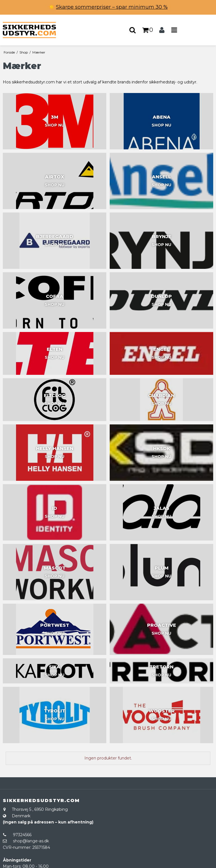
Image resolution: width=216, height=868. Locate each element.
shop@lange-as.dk (31, 841)
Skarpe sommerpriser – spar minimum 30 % (112, 7)
